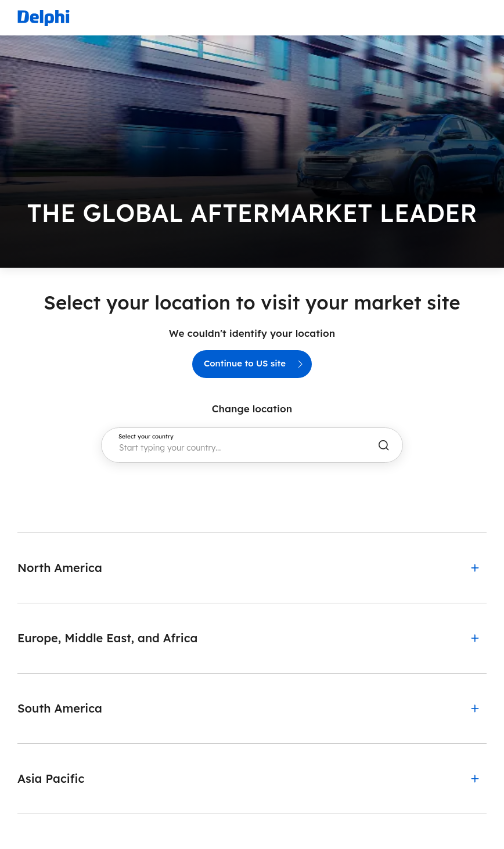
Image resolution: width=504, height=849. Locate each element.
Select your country (146, 437)
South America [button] (60, 708)
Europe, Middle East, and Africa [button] (107, 638)
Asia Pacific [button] (51, 778)
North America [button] (60, 568)
